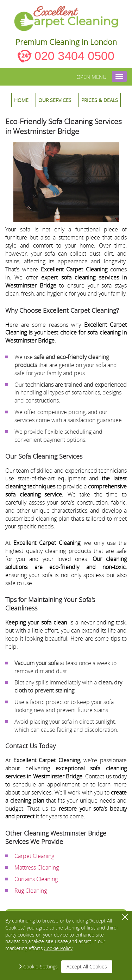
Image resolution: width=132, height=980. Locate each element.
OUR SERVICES (55, 100)
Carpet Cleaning (34, 856)
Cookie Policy (58, 948)
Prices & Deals (100, 100)
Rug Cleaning (31, 891)
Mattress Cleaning (37, 867)
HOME (21, 100)
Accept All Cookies (87, 967)
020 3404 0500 (74, 56)
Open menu (92, 77)
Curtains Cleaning (36, 879)
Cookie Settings (40, 967)
